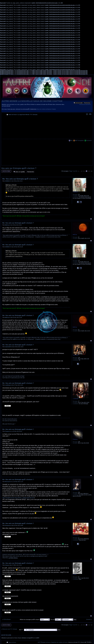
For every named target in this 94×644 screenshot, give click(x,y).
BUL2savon (8, 482)
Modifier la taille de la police (90, 114)
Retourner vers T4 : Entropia (10, 629)
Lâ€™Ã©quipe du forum (44, 642)
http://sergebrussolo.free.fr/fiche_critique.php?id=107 (18, 498)
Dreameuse (8, 525)
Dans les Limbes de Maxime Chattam (46, 109)
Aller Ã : (21, 630)
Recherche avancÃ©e (85, 104)
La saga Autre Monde (23, 115)
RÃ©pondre (6, 171)
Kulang (7, 565)
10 (92, 171)
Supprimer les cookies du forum (59, 642)
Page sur (73, 171)
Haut (91, 219)
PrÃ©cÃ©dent (7, 619)
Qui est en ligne (6, 635)
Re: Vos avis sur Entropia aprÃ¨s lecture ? (20, 179)
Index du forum (12, 115)
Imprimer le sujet (87, 114)
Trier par (56, 619)
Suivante (88, 619)
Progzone (7, 431)
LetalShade (8, 385)
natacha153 (8, 347)
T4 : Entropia (34, 115)
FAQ (71, 141)
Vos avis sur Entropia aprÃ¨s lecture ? (19, 168)
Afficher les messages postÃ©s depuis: (35, 619)
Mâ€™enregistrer (79, 141)
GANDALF (8, 181)
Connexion (89, 141)
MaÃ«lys (7, 225)
